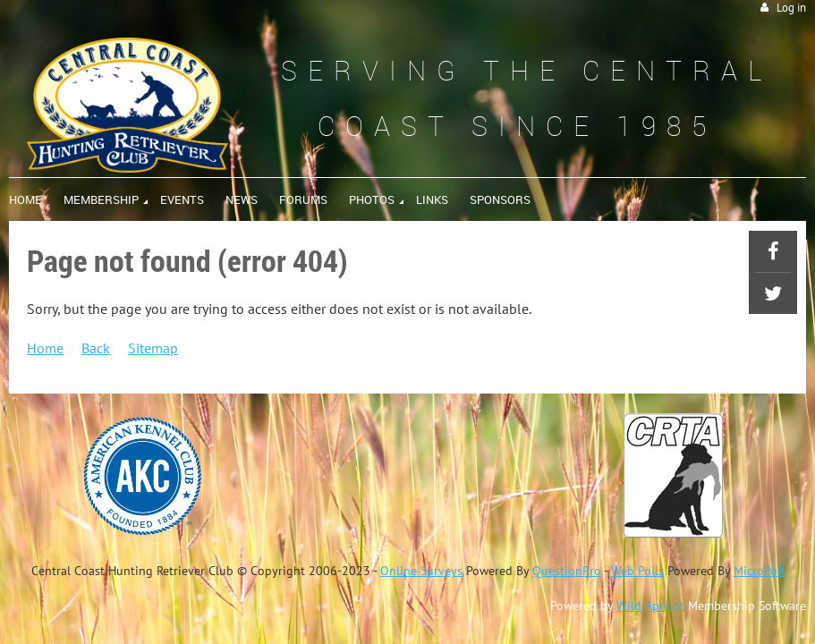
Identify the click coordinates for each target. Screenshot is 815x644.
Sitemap (153, 348)
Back (96, 348)
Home (45, 348)
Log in (791, 8)
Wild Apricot (650, 606)
